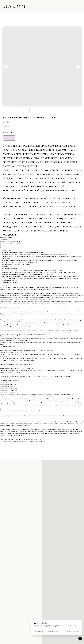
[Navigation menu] (81, 7)
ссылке (17, 346)
